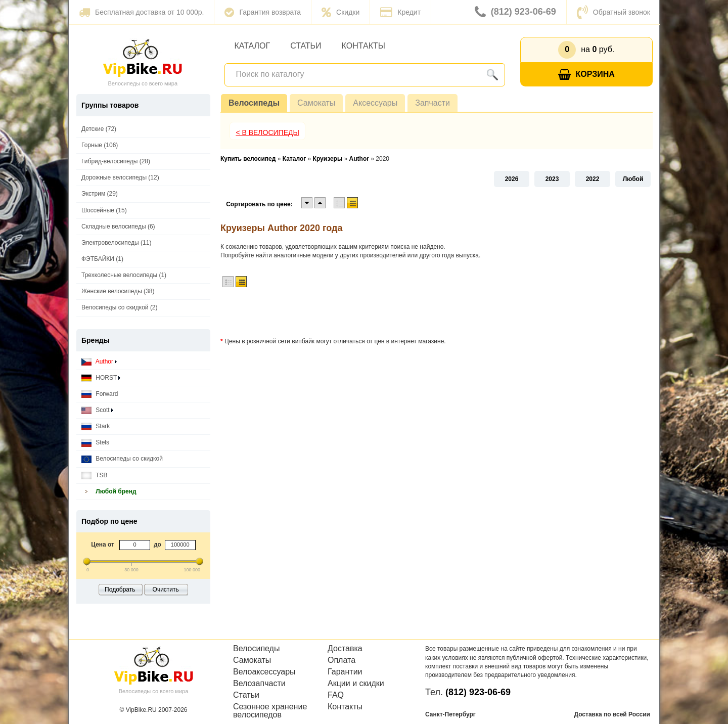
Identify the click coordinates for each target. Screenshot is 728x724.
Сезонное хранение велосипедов (270, 711)
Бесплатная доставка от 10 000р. (141, 12)
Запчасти (433, 103)
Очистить (166, 590)
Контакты (363, 46)
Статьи (306, 46)
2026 (512, 179)
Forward (100, 394)
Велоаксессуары (264, 672)
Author (99, 362)
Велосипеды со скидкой (122, 459)
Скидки (340, 12)
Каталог (253, 46)
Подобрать (120, 590)
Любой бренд (109, 492)
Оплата (342, 660)
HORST (101, 378)
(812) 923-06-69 (515, 12)
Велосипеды (254, 103)
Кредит (400, 12)
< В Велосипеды (267, 132)
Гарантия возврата (263, 12)
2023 (552, 179)
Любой (633, 179)
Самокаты (316, 103)
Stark (96, 426)
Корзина (586, 75)
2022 (593, 179)
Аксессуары (375, 103)
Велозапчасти (259, 684)
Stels (95, 443)
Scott (97, 410)
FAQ (336, 695)
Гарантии (345, 672)
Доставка (345, 649)
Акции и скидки (356, 684)
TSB (94, 476)
